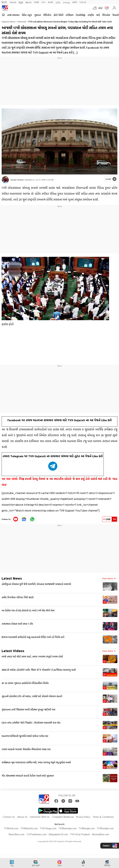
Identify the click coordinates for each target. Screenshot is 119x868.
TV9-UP (83, 2)
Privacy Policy (83, 817)
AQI (100, 8)
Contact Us (9, 817)
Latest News (12, 578)
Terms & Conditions (103, 817)
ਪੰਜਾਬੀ (50, 2)
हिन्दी (4, 2)
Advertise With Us (40, 817)
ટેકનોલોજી (80, 15)
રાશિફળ (70, 15)
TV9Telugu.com (48, 828)
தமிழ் (58, 2)
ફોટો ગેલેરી (58, 15)
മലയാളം (66, 2)
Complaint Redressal (63, 817)
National (22, 21)
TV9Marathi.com (29, 828)
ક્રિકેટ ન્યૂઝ (27, 15)
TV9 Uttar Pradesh (80, 834)
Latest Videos (13, 651)
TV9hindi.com (11, 828)
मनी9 (75, 2)
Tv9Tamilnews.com (37, 834)
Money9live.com (101, 834)
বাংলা (43, 2)
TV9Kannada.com (67, 828)
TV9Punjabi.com (105, 828)
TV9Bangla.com (87, 828)
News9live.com (17, 834)
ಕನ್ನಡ (21, 2)
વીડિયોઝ (47, 15)
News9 (13, 2)
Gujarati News (9, 21)
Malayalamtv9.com (58, 834)
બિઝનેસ (106, 15)
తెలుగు (29, 2)
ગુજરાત (38, 15)
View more (109, 578)
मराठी (37, 2)
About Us (22, 817)
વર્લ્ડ (98, 15)
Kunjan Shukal (17, 180)
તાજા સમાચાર (13, 15)
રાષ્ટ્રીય (91, 15)
